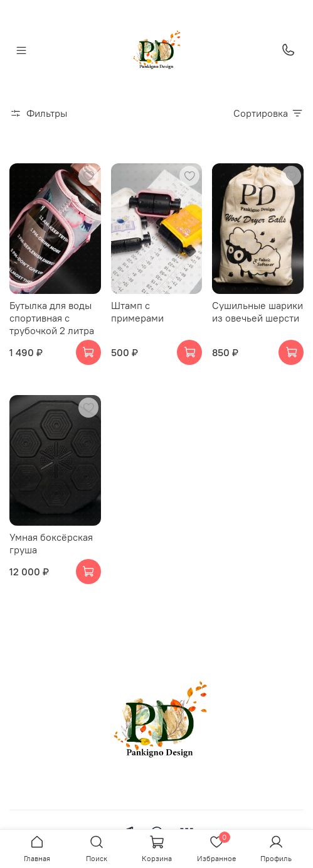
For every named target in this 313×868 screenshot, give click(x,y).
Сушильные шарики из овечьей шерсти (257, 312)
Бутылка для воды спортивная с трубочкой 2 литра (52, 318)
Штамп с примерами (137, 312)
